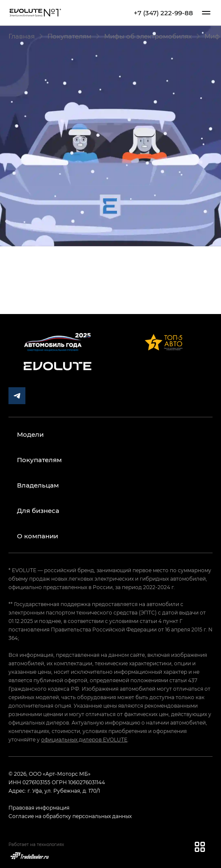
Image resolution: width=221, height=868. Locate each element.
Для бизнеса (38, 510)
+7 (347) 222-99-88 (163, 13)
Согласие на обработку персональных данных (70, 816)
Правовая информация (39, 807)
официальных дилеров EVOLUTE (84, 739)
